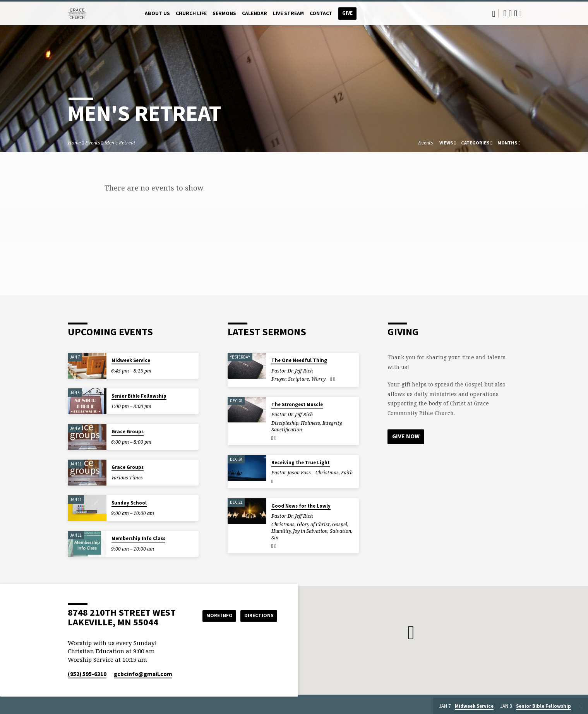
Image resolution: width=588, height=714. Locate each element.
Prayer (279, 379)
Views (448, 143)
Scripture (298, 379)
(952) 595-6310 (87, 674)
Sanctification (287, 430)
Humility (281, 531)
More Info (214, 615)
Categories (477, 143)
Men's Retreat (120, 143)
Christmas (327, 473)
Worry (318, 379)
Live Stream (288, 13)
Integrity (332, 423)
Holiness (310, 423)
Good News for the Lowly (301, 506)
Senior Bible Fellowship (139, 396)
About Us (157, 13)
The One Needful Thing (299, 360)
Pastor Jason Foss (291, 473)
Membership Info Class (138, 538)
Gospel (340, 524)
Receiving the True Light (301, 463)
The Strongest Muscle (297, 404)
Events (93, 143)
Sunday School (129, 503)
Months (509, 143)
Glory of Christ (313, 524)
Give (347, 13)
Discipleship (285, 423)
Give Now (406, 436)
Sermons (224, 13)
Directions (257, 615)
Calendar (255, 13)
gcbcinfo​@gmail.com (143, 674)
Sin (275, 538)
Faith (347, 473)
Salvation (340, 531)
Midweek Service (131, 360)
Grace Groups (128, 432)
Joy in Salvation (310, 531)
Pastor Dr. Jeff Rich (292, 371)
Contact (321, 13)
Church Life (191, 13)
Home (74, 143)
